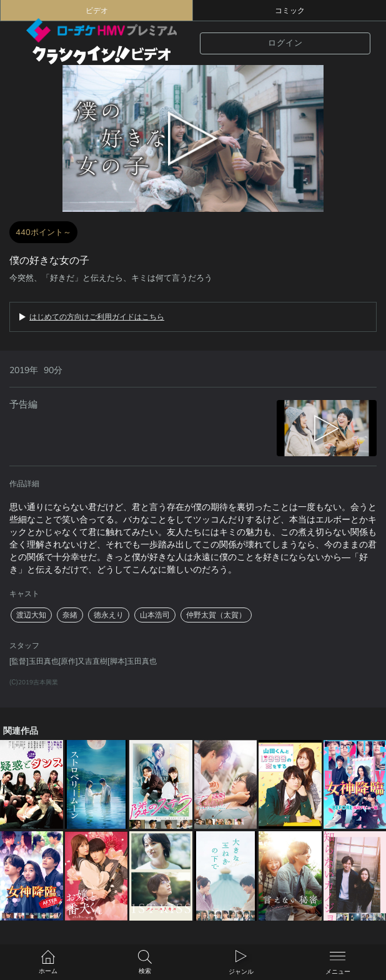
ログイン (285, 43)
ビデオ (97, 11)
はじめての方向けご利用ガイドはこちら (97, 317)
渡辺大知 (31, 615)
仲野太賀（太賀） (216, 615)
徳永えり (109, 615)
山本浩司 (155, 615)
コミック (290, 11)
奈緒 (70, 615)
